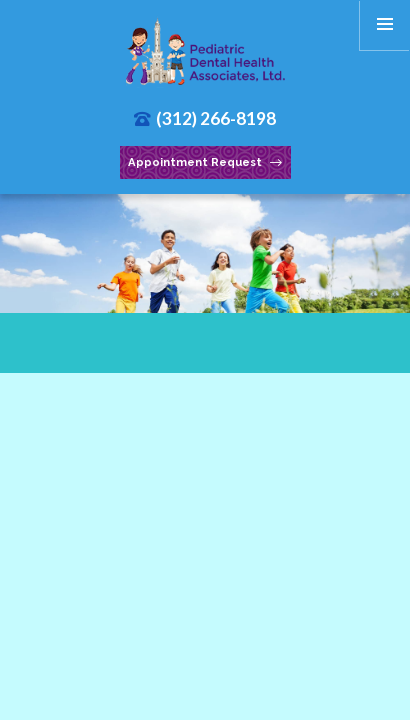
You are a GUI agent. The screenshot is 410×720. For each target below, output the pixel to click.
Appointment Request (205, 162)
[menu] (385, 25)
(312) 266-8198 (205, 118)
